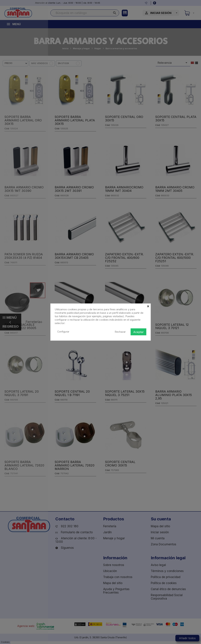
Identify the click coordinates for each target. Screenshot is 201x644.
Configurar (63, 332)
